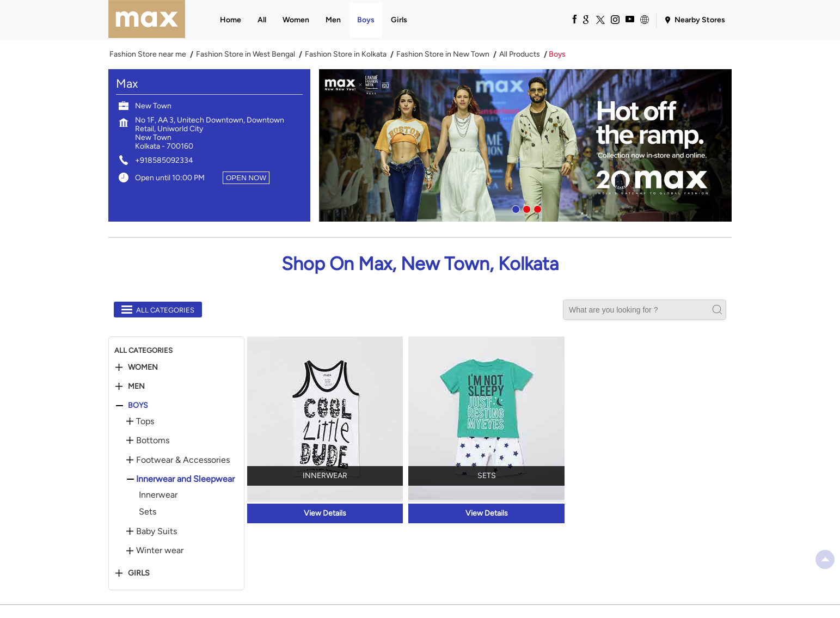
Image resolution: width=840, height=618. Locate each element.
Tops (145, 421)
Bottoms (153, 440)
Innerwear (158, 495)
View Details (325, 513)
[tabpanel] (525, 145)
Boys (138, 406)
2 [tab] (525, 208)
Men (136, 387)
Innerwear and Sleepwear (185, 479)
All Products (520, 54)
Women (143, 368)
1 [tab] (514, 208)
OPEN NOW (246, 178)
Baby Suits (157, 531)
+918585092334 (164, 160)
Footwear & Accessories (183, 460)
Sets (148, 512)
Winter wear (160, 550)
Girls (139, 573)
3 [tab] (536, 208)
